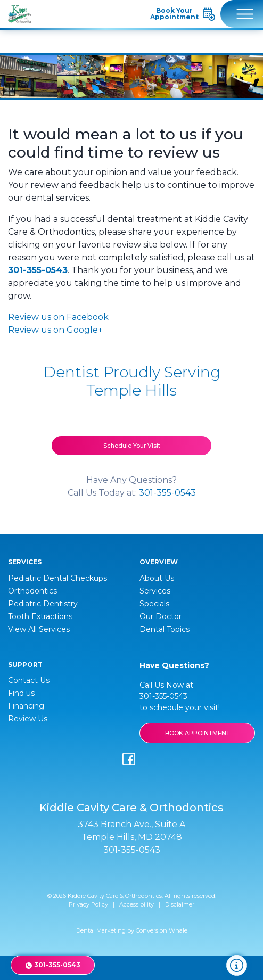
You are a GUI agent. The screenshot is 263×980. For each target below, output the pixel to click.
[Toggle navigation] (242, 14)
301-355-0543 (38, 270)
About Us (157, 578)
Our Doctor (161, 616)
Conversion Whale (162, 930)
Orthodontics (32, 591)
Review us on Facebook (58, 317)
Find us (21, 693)
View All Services (39, 629)
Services (155, 591)
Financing (26, 706)
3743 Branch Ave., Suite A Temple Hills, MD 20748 (131, 831)
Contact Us (29, 680)
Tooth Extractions (40, 616)
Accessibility (137, 904)
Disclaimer (180, 904)
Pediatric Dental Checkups (57, 578)
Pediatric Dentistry (43, 604)
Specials (154, 604)
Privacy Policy (88, 904)
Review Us (28, 719)
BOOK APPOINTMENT (198, 733)
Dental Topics (165, 629)
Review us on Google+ (55, 330)
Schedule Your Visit (132, 446)
